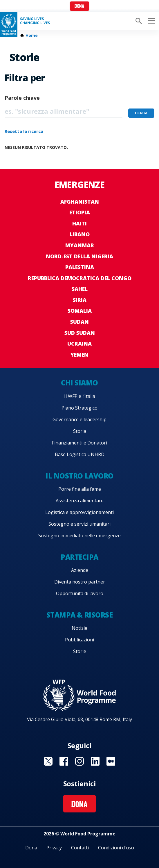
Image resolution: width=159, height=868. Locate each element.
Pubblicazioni (79, 640)
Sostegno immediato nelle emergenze (79, 536)
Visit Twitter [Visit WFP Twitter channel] (48, 761)
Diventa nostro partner (80, 582)
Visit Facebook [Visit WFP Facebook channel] (64, 761)
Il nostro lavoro (79, 476)
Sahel (80, 289)
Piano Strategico (79, 408)
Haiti (79, 223)
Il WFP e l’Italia (80, 396)
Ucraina (79, 344)
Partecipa (79, 557)
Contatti (80, 848)
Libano (80, 234)
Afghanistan (80, 202)
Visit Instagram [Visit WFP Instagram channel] (79, 761)
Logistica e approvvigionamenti (79, 512)
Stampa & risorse (79, 615)
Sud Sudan (80, 333)
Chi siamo (79, 383)
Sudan (79, 322)
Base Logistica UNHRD (80, 454)
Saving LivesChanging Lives (35, 21)
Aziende (80, 570)
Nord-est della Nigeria (79, 256)
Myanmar (80, 245)
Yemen (79, 355)
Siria (80, 300)
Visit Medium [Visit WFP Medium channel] (111, 761)
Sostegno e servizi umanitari (79, 524)
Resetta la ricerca (24, 131)
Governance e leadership (79, 419)
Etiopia (80, 212)
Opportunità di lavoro (80, 593)
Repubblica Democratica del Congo (80, 278)
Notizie (79, 628)
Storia (80, 431)
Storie (80, 651)
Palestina (80, 267)
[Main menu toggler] (150, 21)
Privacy (54, 848)
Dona (79, 7)
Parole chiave (22, 98)
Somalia (80, 311)
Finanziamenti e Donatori (79, 443)
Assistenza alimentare (80, 501)
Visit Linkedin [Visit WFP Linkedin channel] (95, 761)
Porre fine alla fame (80, 489)
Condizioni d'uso (116, 848)
